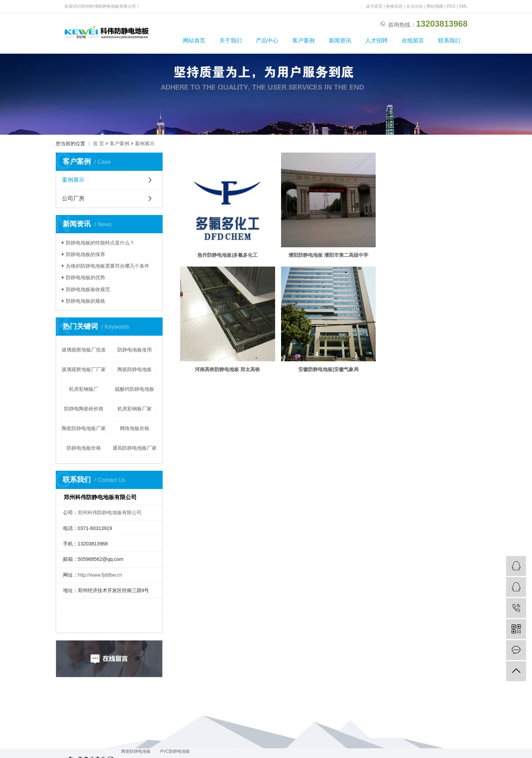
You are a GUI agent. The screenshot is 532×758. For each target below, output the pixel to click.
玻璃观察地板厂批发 (84, 350)
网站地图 (435, 6)
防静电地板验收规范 (88, 289)
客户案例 (303, 41)
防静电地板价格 (84, 448)
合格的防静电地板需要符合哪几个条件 (108, 266)
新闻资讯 (340, 41)
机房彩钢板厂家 (135, 409)
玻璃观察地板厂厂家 (84, 369)
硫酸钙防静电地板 (135, 389)
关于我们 (231, 41)
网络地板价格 (135, 428)
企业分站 (415, 6)
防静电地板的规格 (86, 301)
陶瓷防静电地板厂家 (84, 428)
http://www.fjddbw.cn (100, 575)
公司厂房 (73, 198)
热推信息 (394, 6)
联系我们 (449, 41)
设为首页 (374, 6)
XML (463, 6)
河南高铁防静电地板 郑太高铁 (229, 374)
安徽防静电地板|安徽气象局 (332, 374)
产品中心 (267, 41)
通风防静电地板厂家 (135, 448)
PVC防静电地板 (175, 751)
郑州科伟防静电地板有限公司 (110, 512)
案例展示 (145, 143)
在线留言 (413, 41)
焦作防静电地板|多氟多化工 (229, 257)
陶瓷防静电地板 (135, 369)
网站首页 (194, 41)
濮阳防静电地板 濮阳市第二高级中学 (332, 257)
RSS (451, 6)
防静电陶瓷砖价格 (84, 409)
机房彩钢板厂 (84, 389)
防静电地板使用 (135, 350)
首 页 (98, 143)
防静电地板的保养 (86, 254)
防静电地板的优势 (86, 277)
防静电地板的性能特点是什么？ (100, 243)
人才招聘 (376, 41)
